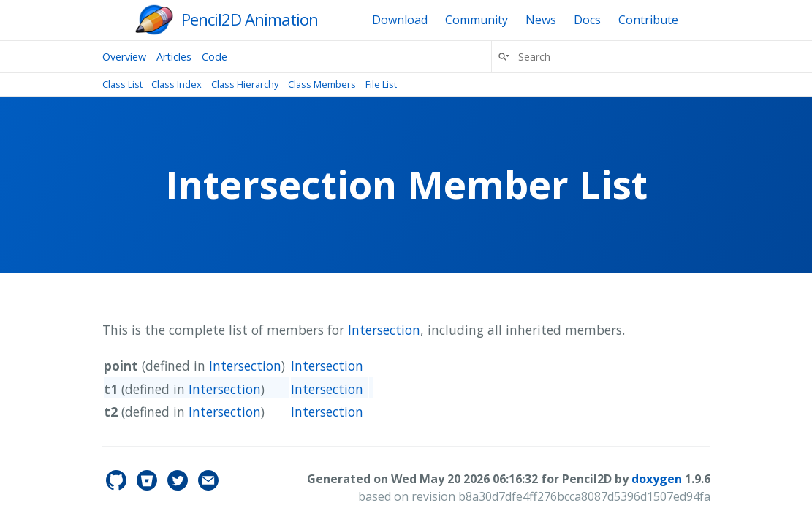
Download (400, 20)
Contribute (648, 20)
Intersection (384, 330)
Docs (587, 20)
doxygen (657, 479)
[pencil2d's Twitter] (179, 486)
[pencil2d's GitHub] (118, 486)
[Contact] (208, 486)
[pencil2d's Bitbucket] (148, 486)
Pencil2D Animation (250, 19)
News (541, 20)
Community (477, 20)
